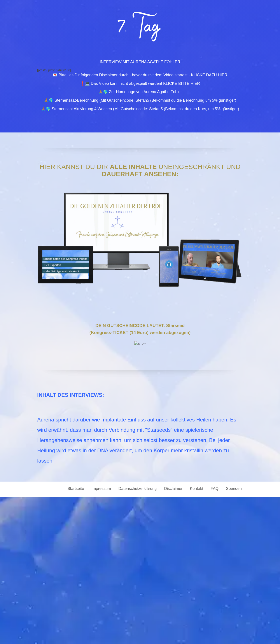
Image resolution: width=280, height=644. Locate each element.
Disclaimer (173, 635)
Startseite (76, 635)
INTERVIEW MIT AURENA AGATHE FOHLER (140, 62)
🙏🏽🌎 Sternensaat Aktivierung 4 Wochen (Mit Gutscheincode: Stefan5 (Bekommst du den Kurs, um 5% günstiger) (140, 109)
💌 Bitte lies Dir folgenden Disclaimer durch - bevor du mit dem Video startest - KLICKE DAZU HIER (140, 75)
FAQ (215, 635)
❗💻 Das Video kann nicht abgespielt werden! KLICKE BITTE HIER (140, 84)
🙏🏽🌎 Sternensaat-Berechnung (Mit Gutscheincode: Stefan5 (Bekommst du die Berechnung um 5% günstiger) (140, 100)
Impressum (101, 635)
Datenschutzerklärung (137, 635)
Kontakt (197, 635)
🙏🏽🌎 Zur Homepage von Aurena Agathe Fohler (140, 92)
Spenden (234, 635)
